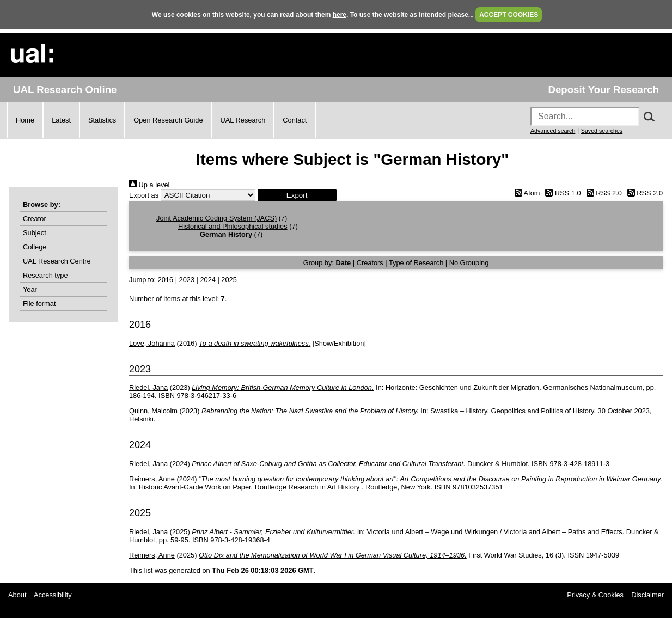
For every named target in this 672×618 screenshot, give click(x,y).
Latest (61, 120)
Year (30, 289)
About (17, 595)
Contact (295, 120)
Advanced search (553, 131)
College (35, 247)
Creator (35, 219)
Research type (45, 275)
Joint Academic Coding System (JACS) (216, 218)
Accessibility (53, 595)
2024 (207, 280)
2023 (187, 280)
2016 (166, 280)
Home (25, 120)
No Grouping (469, 263)
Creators (370, 263)
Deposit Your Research (603, 90)
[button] (297, 195)
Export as (144, 195)
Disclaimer (647, 595)
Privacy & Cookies (595, 595)
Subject (35, 233)
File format (39, 304)
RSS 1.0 (561, 193)
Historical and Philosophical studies (233, 226)
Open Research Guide (168, 120)
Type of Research (416, 263)
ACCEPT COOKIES (509, 15)
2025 (229, 280)
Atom (525, 193)
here (340, 15)
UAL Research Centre (57, 261)
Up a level (149, 185)
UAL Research (243, 120)
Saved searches (602, 131)
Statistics (102, 120)
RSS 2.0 (602, 193)
